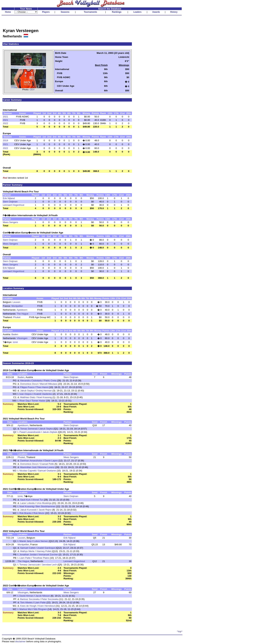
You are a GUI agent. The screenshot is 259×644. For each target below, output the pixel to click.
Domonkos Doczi (29, 384)
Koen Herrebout (47, 606)
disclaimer (20, 641)
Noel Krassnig (44, 397)
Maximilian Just (28, 467)
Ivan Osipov (26, 394)
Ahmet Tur (38, 500)
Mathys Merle (27, 551)
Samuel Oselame (47, 471)
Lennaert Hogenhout (14, 205)
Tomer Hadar (38, 401)
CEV (32, 89)
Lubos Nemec (41, 541)
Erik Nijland (9, 198)
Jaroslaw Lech (49, 565)
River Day (25, 401)
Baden (15, 334)
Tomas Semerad (29, 429)
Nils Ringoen (40, 609)
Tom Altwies (26, 602)
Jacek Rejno (45, 510)
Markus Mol (25, 609)
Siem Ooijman (10, 202)
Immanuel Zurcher (48, 555)
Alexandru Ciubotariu (31, 381)
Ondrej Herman (44, 391)
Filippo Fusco (27, 387)
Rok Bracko (25, 513)
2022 (5, 123)
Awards (156, 12)
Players (46, 12)
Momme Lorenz (46, 467)
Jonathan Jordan (28, 555)
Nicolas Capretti (28, 471)
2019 (5, 140)
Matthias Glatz (28, 397)
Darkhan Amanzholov (31, 461)
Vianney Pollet (44, 551)
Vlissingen (22, 338)
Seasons (65, 12)
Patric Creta (50, 381)
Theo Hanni (42, 387)
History (174, 12)
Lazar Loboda (27, 503)
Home (8, 12)
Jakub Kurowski (28, 510)
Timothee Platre (41, 558)
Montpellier (17, 306)
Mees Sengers (10, 222)
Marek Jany (25, 541)
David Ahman (26, 596)
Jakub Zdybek (50, 432)
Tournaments (90, 12)
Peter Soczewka (50, 599)
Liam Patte (25, 558)
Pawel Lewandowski (30, 432)
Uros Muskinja (44, 503)
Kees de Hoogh (28, 606)
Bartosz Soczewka (30, 599)
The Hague (23, 314)
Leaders (137, 12)
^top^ (180, 631)
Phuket (17, 317)
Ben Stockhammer (46, 506)
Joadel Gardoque (46, 548)
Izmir (15, 342)
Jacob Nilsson (43, 596)
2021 (5, 117)
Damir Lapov (51, 461)
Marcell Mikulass (49, 384)
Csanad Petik (47, 464)
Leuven (17, 302)
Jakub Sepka (27, 391)
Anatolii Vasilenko (43, 394)
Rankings (117, 12)
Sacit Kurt (25, 500)
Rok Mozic (39, 513)
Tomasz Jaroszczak (30, 565)
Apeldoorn (22, 310)
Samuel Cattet (28, 548)
